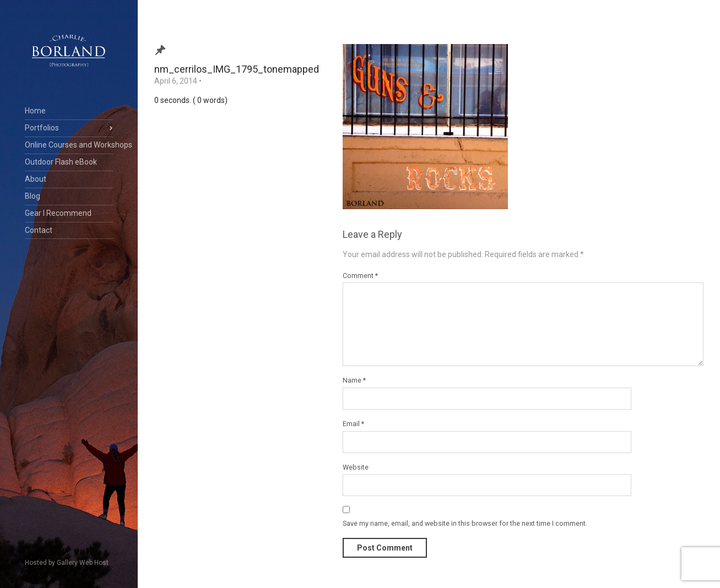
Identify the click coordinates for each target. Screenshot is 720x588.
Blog (33, 196)
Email (353, 424)
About (36, 179)
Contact (39, 230)
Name (354, 380)
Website (356, 467)
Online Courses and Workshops (69, 145)
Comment (360, 276)
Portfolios (42, 128)
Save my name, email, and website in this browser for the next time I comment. (465, 523)
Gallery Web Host (83, 563)
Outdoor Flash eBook (61, 162)
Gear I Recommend (58, 213)
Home (35, 111)
